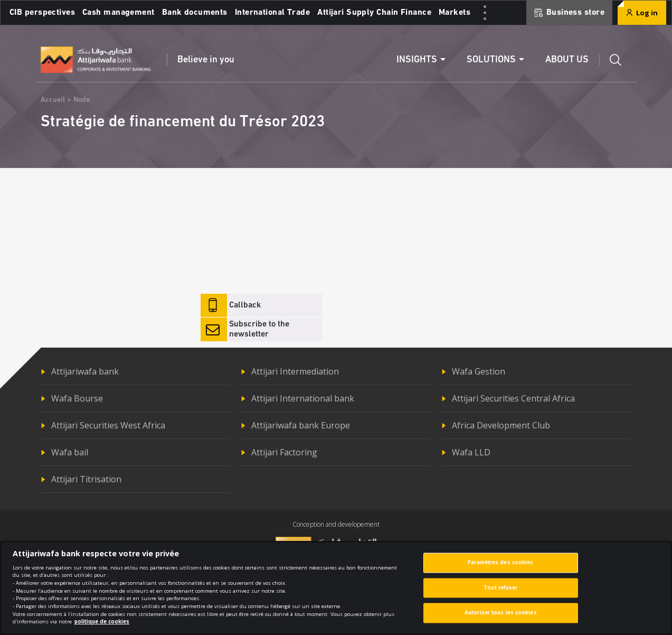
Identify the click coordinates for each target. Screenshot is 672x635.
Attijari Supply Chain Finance (374, 13)
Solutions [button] (491, 60)
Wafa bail (70, 452)
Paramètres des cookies (500, 569)
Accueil (53, 100)
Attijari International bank (303, 398)
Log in (642, 13)
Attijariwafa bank (85, 371)
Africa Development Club (501, 425)
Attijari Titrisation (86, 479)
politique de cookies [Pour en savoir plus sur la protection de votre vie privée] (102, 628)
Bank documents (195, 13)
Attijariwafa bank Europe (301, 425)
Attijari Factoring (284, 452)
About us (567, 60)
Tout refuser (500, 594)
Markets (455, 13)
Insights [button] (417, 60)
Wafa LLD (471, 452)
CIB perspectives (42, 13)
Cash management (119, 13)
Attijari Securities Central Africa (513, 398)
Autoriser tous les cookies (501, 619)
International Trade (272, 13)
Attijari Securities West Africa (108, 425)
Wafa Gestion (479, 371)
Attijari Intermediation (295, 371)
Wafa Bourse (77, 398)
